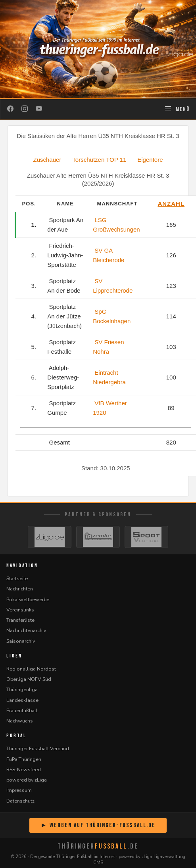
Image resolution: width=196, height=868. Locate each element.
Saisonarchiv (21, 641)
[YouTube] (39, 109)
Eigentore (150, 160)
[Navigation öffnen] (177, 109)
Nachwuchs (20, 721)
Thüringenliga (22, 689)
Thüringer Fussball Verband (38, 748)
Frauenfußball (22, 710)
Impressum (19, 790)
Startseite (17, 578)
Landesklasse (22, 700)
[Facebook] (10, 109)
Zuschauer (47, 160)
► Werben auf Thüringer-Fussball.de (98, 825)
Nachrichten (20, 589)
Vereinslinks (20, 610)
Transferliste (20, 620)
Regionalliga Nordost (31, 669)
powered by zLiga (27, 780)
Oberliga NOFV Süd (29, 679)
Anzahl (171, 204)
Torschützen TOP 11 (99, 160)
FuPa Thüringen (24, 759)
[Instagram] (25, 109)
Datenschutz (20, 801)
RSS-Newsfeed (24, 769)
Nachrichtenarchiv (26, 630)
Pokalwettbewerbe (28, 599)
